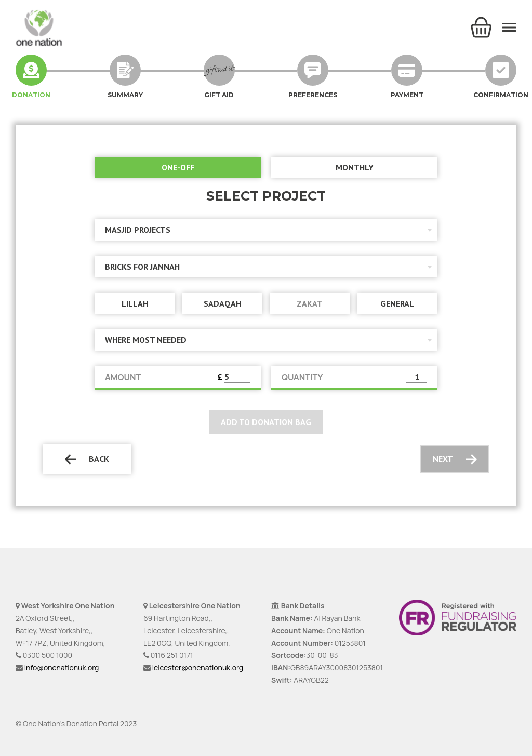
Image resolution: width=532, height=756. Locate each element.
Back (87, 459)
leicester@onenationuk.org (198, 667)
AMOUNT (123, 377)
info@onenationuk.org (62, 667)
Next (455, 459)
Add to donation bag (266, 422)
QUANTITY (302, 377)
